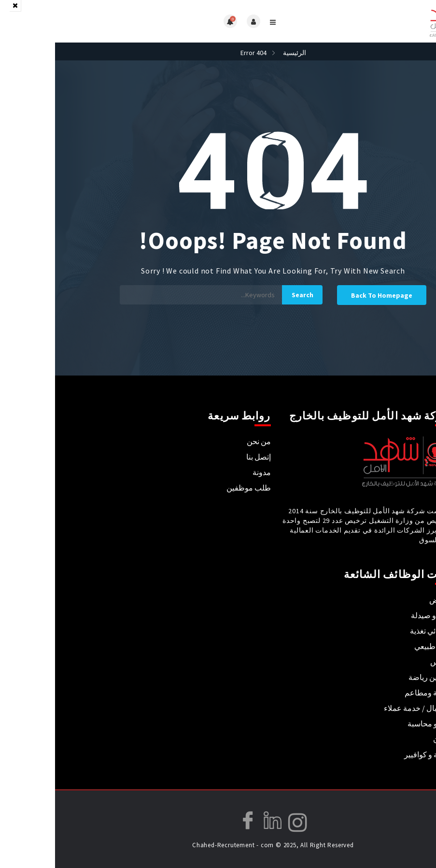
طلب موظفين (194, 488)
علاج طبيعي (378, 646)
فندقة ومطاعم (373, 693)
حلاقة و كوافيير (373, 754)
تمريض (385, 600)
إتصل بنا (204, 457)
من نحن (204, 441)
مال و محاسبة (374, 723)
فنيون (387, 739)
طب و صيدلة (376, 615)
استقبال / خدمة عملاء (363, 708)
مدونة (207, 472)
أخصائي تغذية (376, 631)
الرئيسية (239, 53)
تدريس (386, 662)
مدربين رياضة (375, 677)
